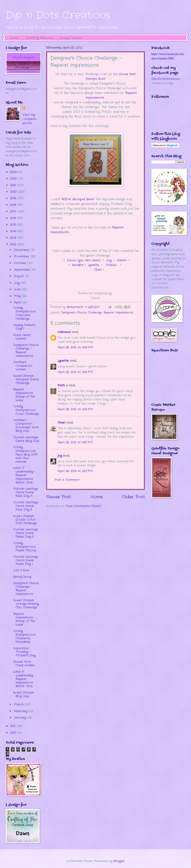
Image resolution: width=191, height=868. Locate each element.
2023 (14, 172)
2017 (14, 211)
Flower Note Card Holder (24, 664)
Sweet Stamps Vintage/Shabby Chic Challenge (26, 604)
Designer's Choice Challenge (81, 313)
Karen (122, 260)
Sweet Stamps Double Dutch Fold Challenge (25, 520)
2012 (14, 244)
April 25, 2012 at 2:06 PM (75, 409)
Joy (109, 260)
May (18, 296)
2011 (13, 726)
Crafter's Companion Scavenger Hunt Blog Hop (26, 425)
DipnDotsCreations (165, 79)
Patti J (63, 385)
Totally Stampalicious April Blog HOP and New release (25, 454)
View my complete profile (29, 119)
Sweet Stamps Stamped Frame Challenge (26, 379)
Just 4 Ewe (21, 570)
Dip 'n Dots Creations (58, 15)
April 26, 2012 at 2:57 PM (75, 471)
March (19, 704)
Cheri (98, 270)
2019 (14, 198)
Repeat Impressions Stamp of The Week (24, 395)
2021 (14, 185)
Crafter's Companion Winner (23, 366)
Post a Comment (67, 480)
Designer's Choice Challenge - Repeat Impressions (26, 350)
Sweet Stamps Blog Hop (23, 694)
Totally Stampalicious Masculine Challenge (24, 313)
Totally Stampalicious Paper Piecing (25, 547)
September (22, 270)
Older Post (133, 497)
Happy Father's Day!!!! (24, 327)
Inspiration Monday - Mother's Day (24, 652)
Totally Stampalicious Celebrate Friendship (24, 636)
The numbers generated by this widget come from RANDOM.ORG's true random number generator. (164, 380)
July (17, 283)
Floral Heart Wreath (22, 337)
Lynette (93, 265)
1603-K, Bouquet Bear (78, 199)
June (18, 289)
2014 (14, 231)
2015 (14, 225)
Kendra (78, 265)
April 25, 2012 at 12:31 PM (75, 347)
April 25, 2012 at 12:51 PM (75, 372)
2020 (14, 192)
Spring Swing (22, 577)
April (18, 302)
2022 (14, 179)
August (19, 276)
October (21, 263)
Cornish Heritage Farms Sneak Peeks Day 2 (26, 533)
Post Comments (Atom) (83, 506)
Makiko (111, 265)
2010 (14, 733)
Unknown (64, 332)
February (21, 711)
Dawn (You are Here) (84, 260)
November (22, 256)
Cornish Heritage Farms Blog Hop (26, 439)
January (20, 718)
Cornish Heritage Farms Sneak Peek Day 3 (26, 506)
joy (60, 456)
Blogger (119, 861)
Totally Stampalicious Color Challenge (26, 410)
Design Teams (71, 38)
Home (14, 38)
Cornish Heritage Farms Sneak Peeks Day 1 (26, 560)
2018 (14, 205)
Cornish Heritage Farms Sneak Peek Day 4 (26, 492)
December (22, 250)
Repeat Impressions (118, 313)
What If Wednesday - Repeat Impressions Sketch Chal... (24, 475)
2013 (14, 238)
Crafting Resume (39, 38)
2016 (14, 218)
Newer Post (59, 497)
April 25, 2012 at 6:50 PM (75, 442)
